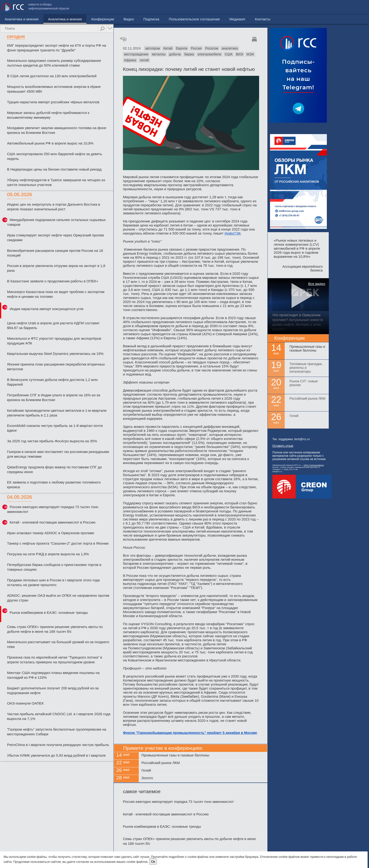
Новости (12, 19)
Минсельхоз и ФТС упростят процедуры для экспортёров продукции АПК (54, 341)
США (229, 54)
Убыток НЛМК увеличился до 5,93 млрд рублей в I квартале (56, 755)
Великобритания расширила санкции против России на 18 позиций (55, 253)
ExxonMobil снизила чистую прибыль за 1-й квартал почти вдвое (55, 428)
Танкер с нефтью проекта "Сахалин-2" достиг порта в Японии (58, 543)
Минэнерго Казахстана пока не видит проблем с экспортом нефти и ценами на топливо (56, 294)
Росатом (212, 48)
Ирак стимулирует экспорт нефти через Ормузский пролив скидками (55, 237)
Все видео (317, 284)
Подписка (131, 19)
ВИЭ (239, 54)
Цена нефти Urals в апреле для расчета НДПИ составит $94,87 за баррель (53, 325)
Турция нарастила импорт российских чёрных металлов (53, 102)
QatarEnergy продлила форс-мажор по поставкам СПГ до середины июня (54, 469)
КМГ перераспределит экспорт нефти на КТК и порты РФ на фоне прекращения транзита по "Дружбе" (57, 48)
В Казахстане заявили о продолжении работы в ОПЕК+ (53, 281)
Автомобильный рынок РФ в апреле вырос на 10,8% (50, 143)
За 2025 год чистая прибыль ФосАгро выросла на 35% (52, 441)
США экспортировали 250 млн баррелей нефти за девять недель (55, 156)
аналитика (230, 48)
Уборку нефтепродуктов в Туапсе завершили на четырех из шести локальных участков (56, 182)
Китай (168, 48)
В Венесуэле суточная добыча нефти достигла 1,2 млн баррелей (52, 382)
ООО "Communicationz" (314, 465)
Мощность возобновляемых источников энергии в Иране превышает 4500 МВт (54, 89)
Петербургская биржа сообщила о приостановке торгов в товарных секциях (54, 567)
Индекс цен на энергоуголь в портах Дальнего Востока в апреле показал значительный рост (54, 207)
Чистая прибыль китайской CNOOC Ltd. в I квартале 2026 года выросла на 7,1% (59, 716)
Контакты (357, 7)
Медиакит (331, 7)
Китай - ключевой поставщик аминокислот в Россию (53, 522)
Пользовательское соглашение (288, 7)
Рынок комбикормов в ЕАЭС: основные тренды (49, 613)
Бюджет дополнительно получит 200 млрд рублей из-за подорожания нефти (53, 690)
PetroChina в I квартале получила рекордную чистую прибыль (58, 745)
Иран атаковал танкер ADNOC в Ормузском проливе (51, 533)
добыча (175, 54)
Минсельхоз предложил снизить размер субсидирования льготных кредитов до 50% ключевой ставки (54, 63)
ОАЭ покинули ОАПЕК (25, 703)
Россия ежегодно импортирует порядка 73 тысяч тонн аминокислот (53, 509)
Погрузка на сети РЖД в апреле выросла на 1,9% (48, 554)
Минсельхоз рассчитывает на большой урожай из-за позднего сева (58, 644)
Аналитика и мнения (45, 19)
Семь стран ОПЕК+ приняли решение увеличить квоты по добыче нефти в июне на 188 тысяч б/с (55, 629)
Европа (182, 48)
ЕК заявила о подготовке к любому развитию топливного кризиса (54, 485)
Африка (130, 60)
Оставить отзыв (283, 446)
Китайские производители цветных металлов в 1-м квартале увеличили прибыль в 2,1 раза (57, 413)
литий (144, 60)
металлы (159, 54)
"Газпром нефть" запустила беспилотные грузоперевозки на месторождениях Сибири (57, 732)
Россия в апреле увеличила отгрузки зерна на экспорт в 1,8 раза (56, 268)
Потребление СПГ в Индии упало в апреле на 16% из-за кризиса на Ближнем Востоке (54, 397)
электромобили (209, 54)
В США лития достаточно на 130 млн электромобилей (52, 76)
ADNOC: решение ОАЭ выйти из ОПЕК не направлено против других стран (58, 598)
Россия (196, 48)
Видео (109, 19)
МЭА (250, 54)
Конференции (83, 19)
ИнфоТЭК (233, 233)
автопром (153, 48)
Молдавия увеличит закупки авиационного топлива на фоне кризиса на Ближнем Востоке (57, 130)
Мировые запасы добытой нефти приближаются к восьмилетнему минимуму (48, 115)
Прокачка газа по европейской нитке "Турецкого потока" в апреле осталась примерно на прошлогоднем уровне (55, 660)
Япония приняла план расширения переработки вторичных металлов (56, 367)
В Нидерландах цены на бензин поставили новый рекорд (54, 169)
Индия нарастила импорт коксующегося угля (47, 309)
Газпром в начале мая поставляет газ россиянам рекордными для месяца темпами (58, 454)
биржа (189, 54)
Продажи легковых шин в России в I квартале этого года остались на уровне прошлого (53, 582)
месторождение (136, 54)
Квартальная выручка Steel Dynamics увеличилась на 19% (55, 354)
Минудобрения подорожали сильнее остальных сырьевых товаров (56, 222)
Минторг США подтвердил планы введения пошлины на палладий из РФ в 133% (53, 675)
